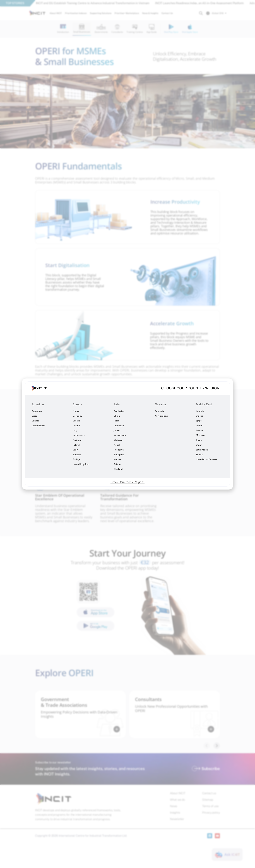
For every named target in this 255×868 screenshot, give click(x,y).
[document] (127, 434)
